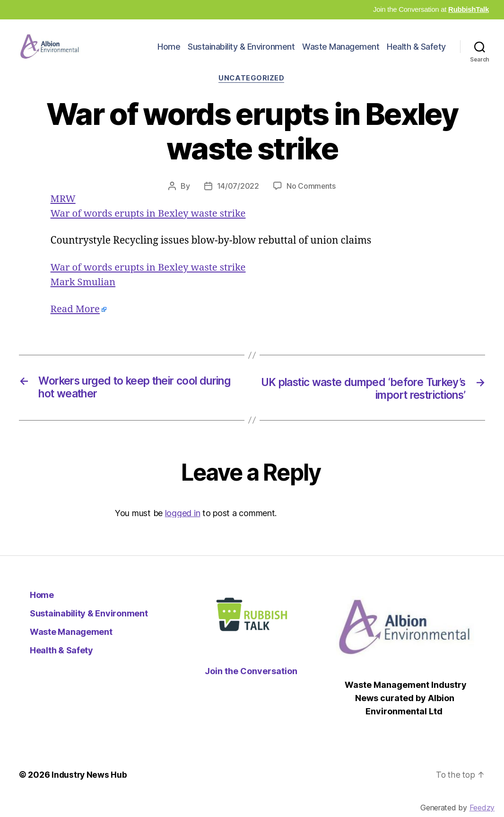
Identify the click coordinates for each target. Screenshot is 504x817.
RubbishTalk (469, 9)
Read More (76, 324)
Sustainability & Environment (241, 54)
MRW (64, 213)
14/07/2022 (238, 201)
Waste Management (341, 54)
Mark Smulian (84, 297)
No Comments (311, 201)
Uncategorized (252, 93)
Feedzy (482, 808)
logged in (183, 528)
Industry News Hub (90, 790)
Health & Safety (416, 54)
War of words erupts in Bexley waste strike (151, 228)
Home (169, 54)
